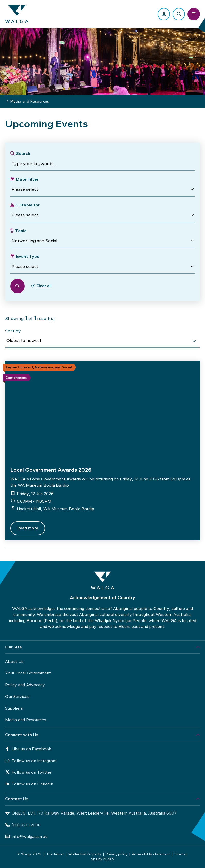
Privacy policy (117, 854)
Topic (21, 231)
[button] (102, 189)
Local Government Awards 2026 (51, 470)
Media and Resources (26, 720)
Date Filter (27, 179)
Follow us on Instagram (31, 761)
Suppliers (14, 708)
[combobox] (102, 341)
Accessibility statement (151, 854)
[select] (194, 341)
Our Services (17, 696)
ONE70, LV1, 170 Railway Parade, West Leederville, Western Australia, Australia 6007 (91, 813)
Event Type (28, 256)
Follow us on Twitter (28, 772)
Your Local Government (28, 673)
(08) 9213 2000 (23, 825)
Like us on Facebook (28, 749)
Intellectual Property (85, 854)
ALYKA (108, 859)
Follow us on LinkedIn (29, 784)
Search (23, 153)
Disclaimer (55, 854)
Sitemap (181, 854)
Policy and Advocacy (25, 685)
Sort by (13, 331)
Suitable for (28, 205)
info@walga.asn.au (26, 836)
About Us (14, 661)
